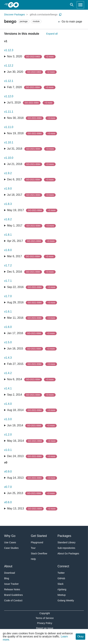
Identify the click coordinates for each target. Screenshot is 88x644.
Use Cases (10, 542)
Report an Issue (45, 628)
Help (33, 559)
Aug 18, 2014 (32, 410)
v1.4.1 (8, 388)
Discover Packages (15, 15)
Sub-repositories (66, 548)
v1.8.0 (8, 250)
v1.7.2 (8, 265)
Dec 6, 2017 (31, 180)
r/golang (62, 589)
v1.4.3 (8, 358)
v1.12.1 (9, 81)
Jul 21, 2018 (31, 164)
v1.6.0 (8, 327)
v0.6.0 (8, 502)
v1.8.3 (8, 204)
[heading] (15, 5)
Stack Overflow (39, 553)
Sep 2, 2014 (31, 395)
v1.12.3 (9, 50)
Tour (33, 548)
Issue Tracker (11, 584)
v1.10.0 (9, 158)
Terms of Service (45, 618)
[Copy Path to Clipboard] (60, 15)
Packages (64, 536)
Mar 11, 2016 (32, 318)
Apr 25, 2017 (32, 241)
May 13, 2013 (32, 509)
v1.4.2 (8, 373)
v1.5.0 (8, 342)
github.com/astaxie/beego (44, 15)
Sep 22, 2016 (32, 287)
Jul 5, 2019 (31, 103)
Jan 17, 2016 (32, 333)
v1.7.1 (8, 281)
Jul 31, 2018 (31, 149)
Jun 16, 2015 (32, 349)
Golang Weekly (66, 600)
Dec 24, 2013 (32, 456)
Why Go (10, 536)
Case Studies (11, 548)
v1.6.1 (8, 312)
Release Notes (12, 589)
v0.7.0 (8, 487)
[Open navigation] (80, 5)
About (8, 566)
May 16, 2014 (32, 441)
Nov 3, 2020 (31, 57)
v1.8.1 (8, 235)
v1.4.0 (8, 404)
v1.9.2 (8, 173)
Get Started (39, 536)
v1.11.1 (9, 112)
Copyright (45, 613)
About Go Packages (68, 553)
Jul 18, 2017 (31, 195)
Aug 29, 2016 (32, 303)
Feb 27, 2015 (32, 364)
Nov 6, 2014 (31, 380)
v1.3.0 (8, 419)
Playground (37, 542)
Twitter (61, 573)
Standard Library (67, 542)
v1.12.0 (9, 96)
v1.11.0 (9, 127)
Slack (60, 584)
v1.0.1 (8, 450)
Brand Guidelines (13, 595)
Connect (63, 566)
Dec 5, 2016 (31, 272)
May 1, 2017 (31, 226)
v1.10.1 (9, 142)
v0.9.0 (8, 472)
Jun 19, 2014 (32, 426)
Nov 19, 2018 (32, 134)
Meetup (62, 595)
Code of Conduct (13, 600)
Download (10, 573)
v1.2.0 (8, 435)
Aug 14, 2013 (32, 478)
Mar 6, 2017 (31, 257)
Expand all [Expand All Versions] (52, 34)
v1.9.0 (8, 189)
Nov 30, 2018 (32, 118)
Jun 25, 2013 (32, 493)
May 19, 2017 (32, 210)
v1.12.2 (9, 66)
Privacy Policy (45, 623)
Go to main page (70, 22)
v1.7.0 (8, 296)
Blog (7, 578)
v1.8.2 (8, 219)
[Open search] (72, 5)
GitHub (61, 578)
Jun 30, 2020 (32, 72)
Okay (80, 636)
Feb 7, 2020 (31, 87)
